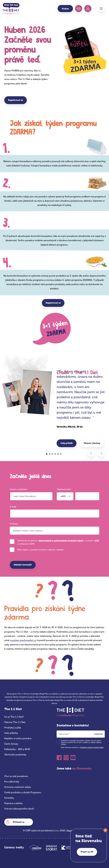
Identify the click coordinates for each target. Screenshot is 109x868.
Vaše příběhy (11, 733)
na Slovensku (82, 768)
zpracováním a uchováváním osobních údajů (61, 541)
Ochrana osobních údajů (18, 787)
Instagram (66, 758)
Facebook (59, 758)
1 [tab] (47, 455)
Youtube (73, 758)
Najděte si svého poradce (18, 738)
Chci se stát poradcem (16, 776)
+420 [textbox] (63, 496)
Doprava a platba (13, 803)
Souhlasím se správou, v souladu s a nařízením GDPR (58, 542)
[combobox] (65, 496)
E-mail (13, 507)
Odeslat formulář (23, 565)
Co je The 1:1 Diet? (14, 717)
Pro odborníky (12, 782)
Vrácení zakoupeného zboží (19, 809)
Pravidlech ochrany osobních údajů (92, 748)
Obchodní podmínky (15, 755)
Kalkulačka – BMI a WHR (17, 749)
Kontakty (9, 798)
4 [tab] (56, 455)
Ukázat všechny (92, 443)
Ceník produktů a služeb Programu (23, 792)
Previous (91, 453)
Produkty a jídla (13, 728)
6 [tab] (62, 455)
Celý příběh (67, 443)
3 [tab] (53, 455)
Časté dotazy (11, 744)
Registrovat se (16, 100)
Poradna (14, 524)
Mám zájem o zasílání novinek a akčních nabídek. (41, 550)
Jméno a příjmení (18, 489)
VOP (97, 541)
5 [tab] (59, 455)
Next (101, 453)
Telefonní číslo (64, 489)
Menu (101, 9)
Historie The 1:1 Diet (15, 722)
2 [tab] (50, 455)
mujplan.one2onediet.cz (23, 640)
